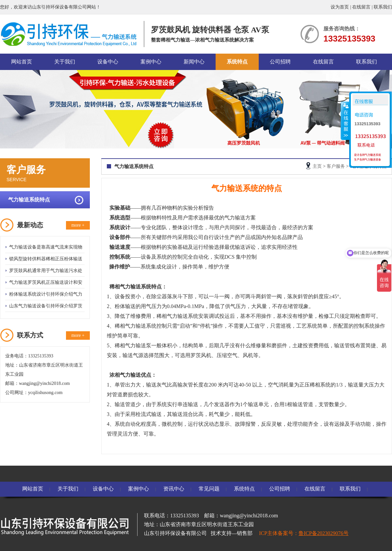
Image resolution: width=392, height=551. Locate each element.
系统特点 (237, 62)
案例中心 (151, 62)
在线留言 (361, 7)
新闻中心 (194, 62)
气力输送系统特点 (29, 200)
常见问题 (209, 489)
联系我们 (383, 7)
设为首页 (340, 7)
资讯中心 (174, 489)
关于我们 (65, 62)
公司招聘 (280, 62)
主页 (317, 166)
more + (78, 225)
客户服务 (336, 166)
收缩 (345, 121)
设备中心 (108, 62)
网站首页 (22, 62)
